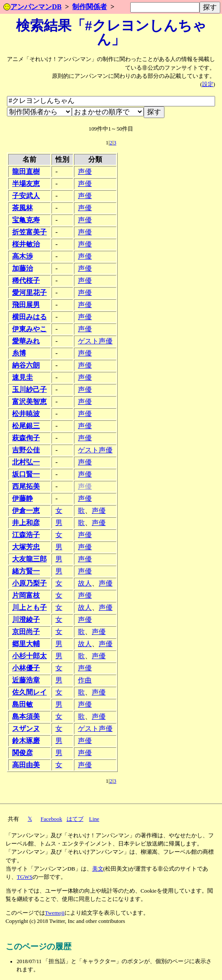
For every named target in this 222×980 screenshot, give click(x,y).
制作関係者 (90, 7)
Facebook (51, 819)
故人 (85, 583)
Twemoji (55, 913)
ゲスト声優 (95, 341)
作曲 (85, 680)
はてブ (75, 819)
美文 (98, 869)
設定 (208, 84)
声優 (85, 171)
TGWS (25, 877)
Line (94, 819)
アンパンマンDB (32, 7)
